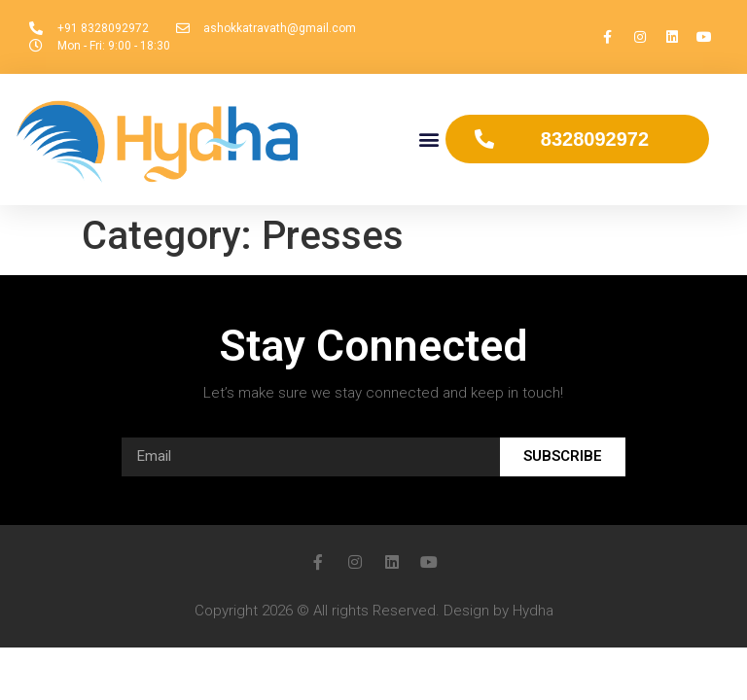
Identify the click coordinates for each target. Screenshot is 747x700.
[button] (429, 140)
